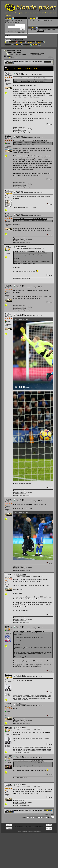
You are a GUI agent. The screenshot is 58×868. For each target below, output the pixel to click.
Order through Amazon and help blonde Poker (40, 20)
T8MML (7, 246)
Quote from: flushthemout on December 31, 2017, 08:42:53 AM (30, 141)
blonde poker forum (14, 51)
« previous (51, 57)
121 (30, 61)
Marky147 (8, 756)
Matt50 (7, 626)
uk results (52, 13)
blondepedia (19, 13)
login (20, 20)
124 (39, 61)
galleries (8, 15)
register (7, 21)
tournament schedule (40, 13)
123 (36, 61)
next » (52, 58)
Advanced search (18, 40)
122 (33, 61)
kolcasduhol (40, 31)
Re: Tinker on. (21, 73)
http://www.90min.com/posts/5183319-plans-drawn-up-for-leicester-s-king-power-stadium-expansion (32, 297)
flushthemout (10, 191)
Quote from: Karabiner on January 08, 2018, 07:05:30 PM (29, 761)
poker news (9, 13)
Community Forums (15, 52)
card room (28, 13)
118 (20, 61)
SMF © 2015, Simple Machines (36, 827)
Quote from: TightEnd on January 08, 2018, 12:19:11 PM (28, 631)
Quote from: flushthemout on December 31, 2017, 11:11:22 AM (30, 219)
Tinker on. (15, 58)
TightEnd (8, 73)
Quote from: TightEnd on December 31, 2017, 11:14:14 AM (29, 251)
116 (15, 61)
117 (17, 61)
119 (23, 61)
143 (6, 63)
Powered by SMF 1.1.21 (21, 827)
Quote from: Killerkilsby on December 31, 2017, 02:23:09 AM (30, 78)
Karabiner (8, 675)
